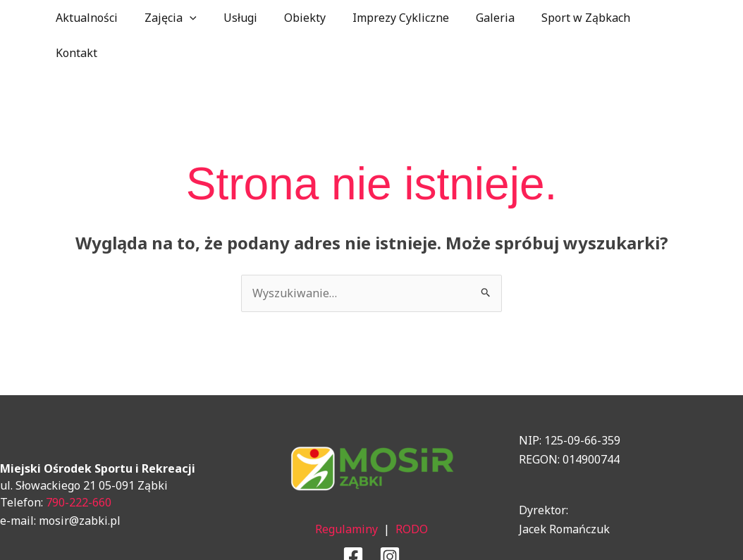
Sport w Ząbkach (570, 18)
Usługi (241, 18)
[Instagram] (390, 521)
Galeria (483, 18)
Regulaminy (346, 494)
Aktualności (96, 18)
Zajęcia (176, 18)
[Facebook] (353, 521)
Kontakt (657, 18)
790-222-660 (79, 467)
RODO (412, 494)
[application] (195, 18)
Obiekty (301, 18)
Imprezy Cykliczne (393, 18)
